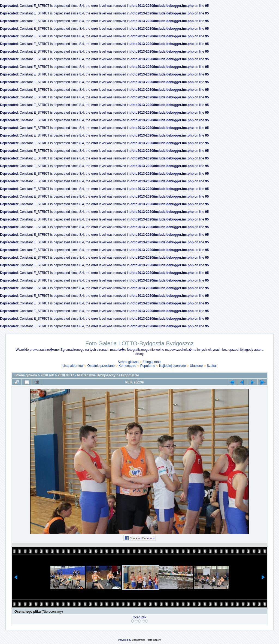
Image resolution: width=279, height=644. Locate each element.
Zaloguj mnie (152, 362)
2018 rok (47, 375)
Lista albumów (73, 366)
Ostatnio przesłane (101, 366)
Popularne (148, 366)
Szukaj (212, 366)
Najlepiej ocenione (172, 366)
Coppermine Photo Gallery (146, 640)
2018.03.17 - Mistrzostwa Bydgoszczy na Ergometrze (98, 375)
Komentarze (127, 366)
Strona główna (128, 362)
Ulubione (196, 366)
